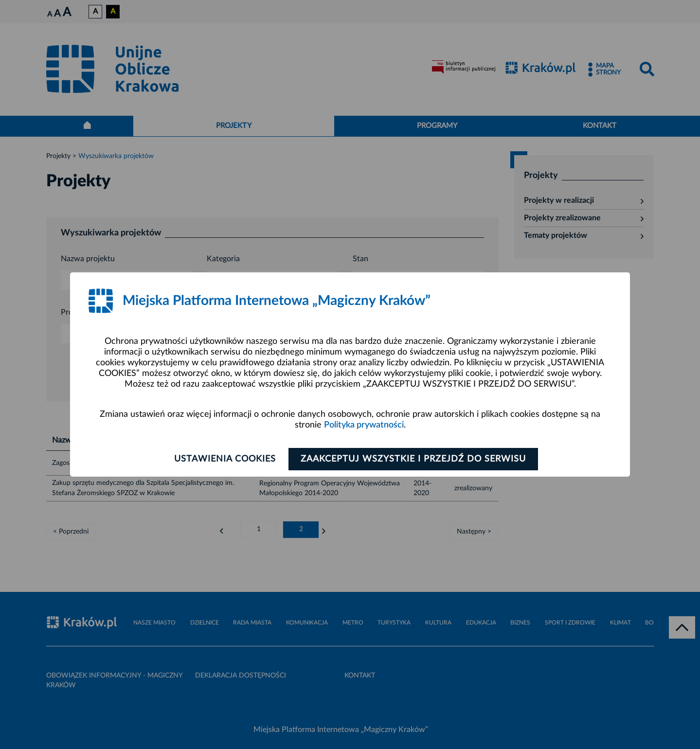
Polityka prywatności (364, 425)
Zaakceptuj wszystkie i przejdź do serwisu (414, 459)
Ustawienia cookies (224, 459)
